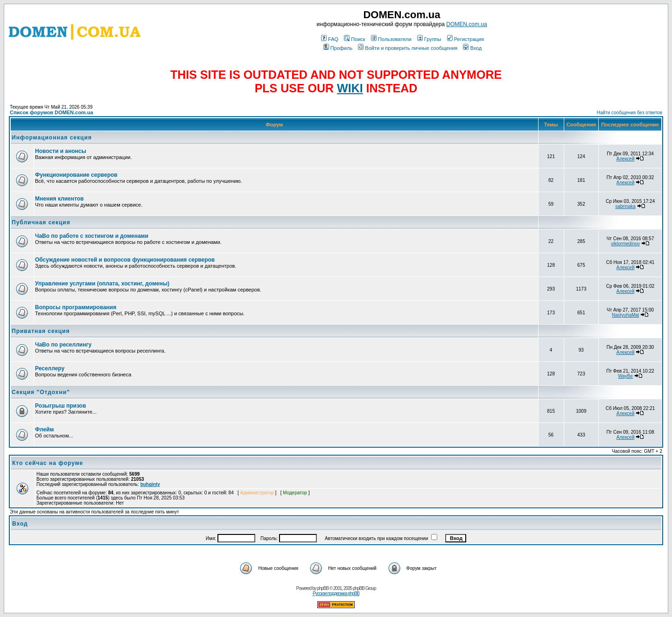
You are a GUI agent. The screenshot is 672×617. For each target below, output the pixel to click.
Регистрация (465, 39)
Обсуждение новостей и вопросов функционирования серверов (125, 260)
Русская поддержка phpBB (336, 593)
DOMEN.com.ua (466, 24)
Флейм (44, 430)
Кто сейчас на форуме (48, 463)
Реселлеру (50, 368)
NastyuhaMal (625, 315)
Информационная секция (52, 138)
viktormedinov (625, 244)
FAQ (330, 39)
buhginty (150, 484)
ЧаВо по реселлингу (63, 345)
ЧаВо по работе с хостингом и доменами (92, 236)
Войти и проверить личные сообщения (408, 48)
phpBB (323, 588)
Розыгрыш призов (60, 406)
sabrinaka (625, 206)
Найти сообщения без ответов (630, 113)
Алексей (626, 159)
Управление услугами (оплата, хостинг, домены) (102, 284)
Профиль (338, 48)
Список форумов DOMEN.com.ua (52, 112)
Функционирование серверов (76, 175)
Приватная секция (41, 331)
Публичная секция (41, 222)
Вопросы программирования (76, 307)
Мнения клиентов (59, 199)
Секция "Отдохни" (41, 392)
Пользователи (391, 39)
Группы (429, 39)
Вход (472, 48)
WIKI (350, 88)
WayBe (625, 376)
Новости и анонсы (61, 151)
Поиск (354, 39)
